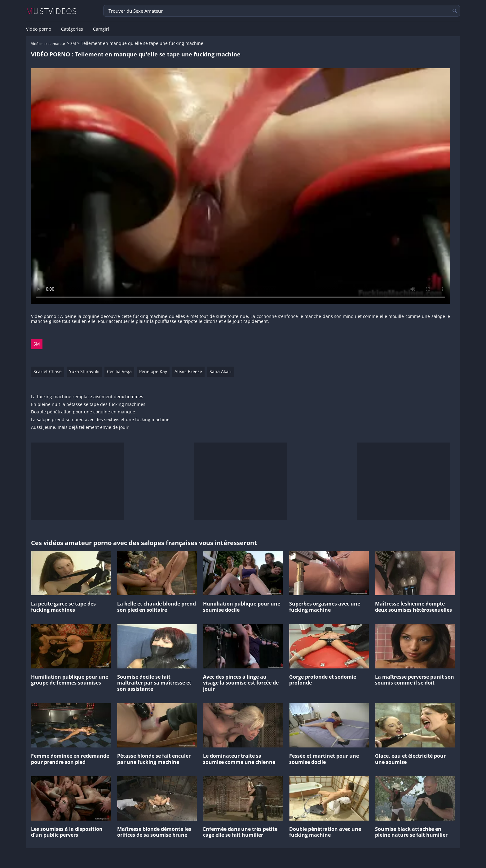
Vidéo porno (39, 29)
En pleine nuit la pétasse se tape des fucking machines (88, 405)
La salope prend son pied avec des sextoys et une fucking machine (100, 420)
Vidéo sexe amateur (48, 44)
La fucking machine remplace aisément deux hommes (87, 397)
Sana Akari (221, 371)
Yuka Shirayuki (84, 371)
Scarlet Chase (48, 371)
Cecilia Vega (119, 371)
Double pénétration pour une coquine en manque (83, 412)
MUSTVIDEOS (52, 11)
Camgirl (101, 29)
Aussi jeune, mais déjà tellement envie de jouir (80, 427)
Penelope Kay (153, 371)
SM (73, 44)
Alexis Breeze (188, 371)
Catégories (72, 29)
